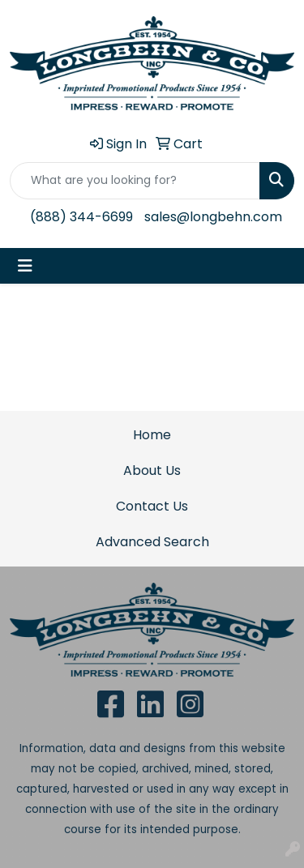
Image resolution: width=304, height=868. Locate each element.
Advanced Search (152, 542)
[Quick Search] (135, 181)
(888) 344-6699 (81, 217)
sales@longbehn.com (213, 217)
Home (152, 435)
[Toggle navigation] (25, 266)
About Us (152, 470)
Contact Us (152, 506)
